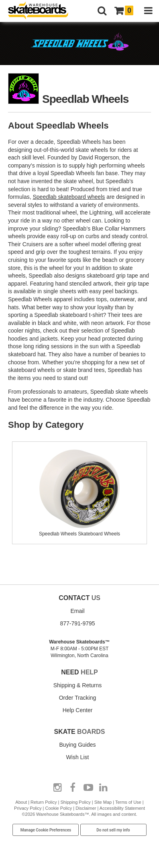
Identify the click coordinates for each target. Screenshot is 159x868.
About (21, 802)
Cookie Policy (59, 808)
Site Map (103, 802)
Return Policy (44, 802)
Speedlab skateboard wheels (69, 197)
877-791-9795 (77, 623)
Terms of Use (128, 802)
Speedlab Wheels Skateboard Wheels (79, 531)
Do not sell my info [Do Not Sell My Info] (113, 830)
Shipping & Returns (78, 685)
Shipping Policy (76, 802)
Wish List (78, 757)
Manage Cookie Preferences (46, 830)
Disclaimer (86, 808)
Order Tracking (78, 698)
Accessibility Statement (122, 808)
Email (77, 611)
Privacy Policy (28, 808)
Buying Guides (77, 745)
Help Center (78, 710)
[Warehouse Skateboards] (42, 11)
